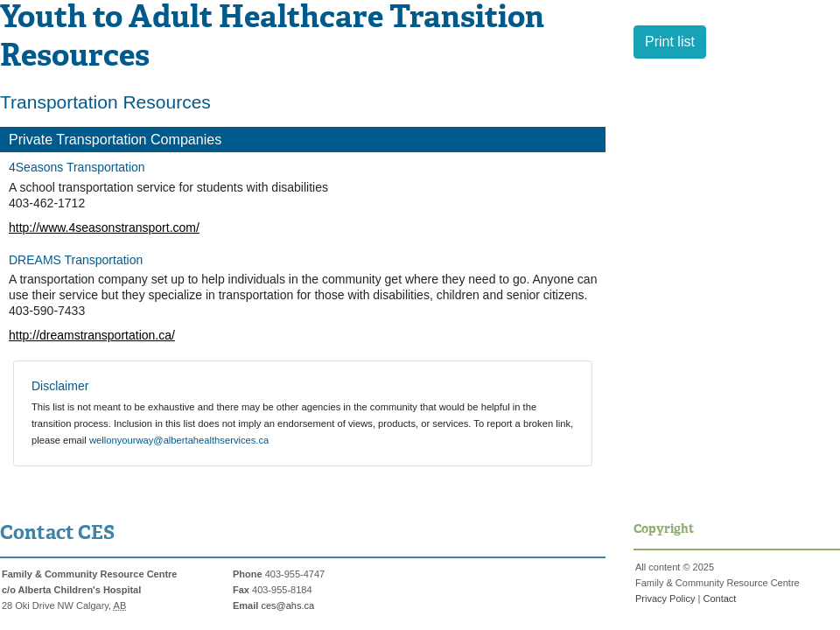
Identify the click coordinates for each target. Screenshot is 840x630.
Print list (670, 42)
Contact (719, 598)
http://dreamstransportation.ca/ (92, 335)
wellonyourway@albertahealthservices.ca (179, 440)
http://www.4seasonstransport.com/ (104, 227)
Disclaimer (60, 386)
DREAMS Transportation (76, 260)
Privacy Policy (665, 598)
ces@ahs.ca (287, 605)
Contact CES (57, 534)
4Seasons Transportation (77, 167)
